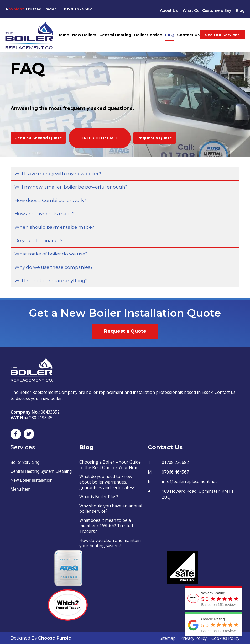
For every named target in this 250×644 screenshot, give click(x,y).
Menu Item (20, 489)
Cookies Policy (225, 638)
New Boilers (84, 35)
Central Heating (115, 35)
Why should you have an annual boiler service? (111, 509)
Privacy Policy (194, 638)
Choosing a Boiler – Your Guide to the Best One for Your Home (110, 465)
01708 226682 (78, 9)
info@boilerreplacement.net (189, 481)
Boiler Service (148, 35)
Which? (17, 9)
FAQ (170, 35)
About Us (169, 10)
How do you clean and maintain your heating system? (110, 543)
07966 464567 (175, 472)
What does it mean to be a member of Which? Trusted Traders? (106, 526)
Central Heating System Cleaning (41, 471)
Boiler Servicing (25, 462)
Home (63, 35)
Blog (240, 10)
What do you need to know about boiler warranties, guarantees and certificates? (107, 482)
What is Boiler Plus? (99, 497)
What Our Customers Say (207, 10)
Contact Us (188, 35)
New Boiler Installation (32, 480)
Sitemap (168, 638)
